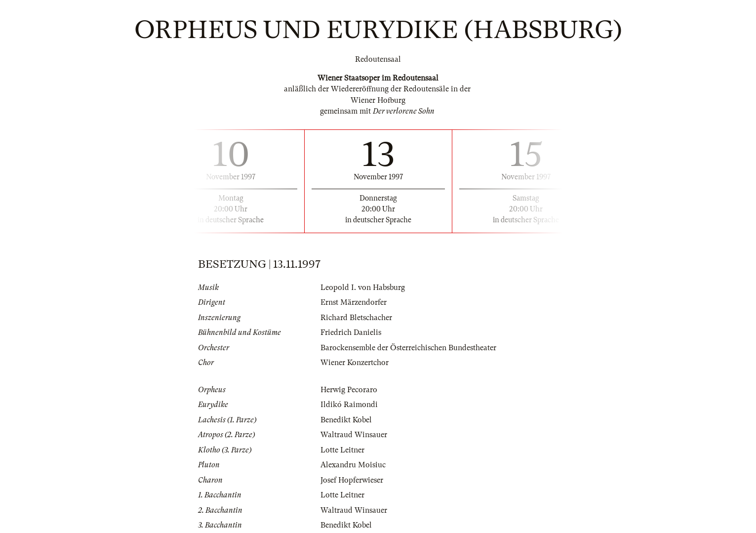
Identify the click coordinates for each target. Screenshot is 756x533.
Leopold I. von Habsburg (363, 287)
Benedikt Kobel (346, 420)
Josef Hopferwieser (352, 480)
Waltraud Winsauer (354, 435)
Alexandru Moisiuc (353, 465)
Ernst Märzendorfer (354, 302)
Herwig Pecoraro (349, 390)
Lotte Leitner (342, 450)
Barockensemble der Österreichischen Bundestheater (408, 348)
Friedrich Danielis (351, 332)
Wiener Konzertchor (355, 363)
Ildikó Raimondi (349, 405)
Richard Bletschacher (356, 318)
